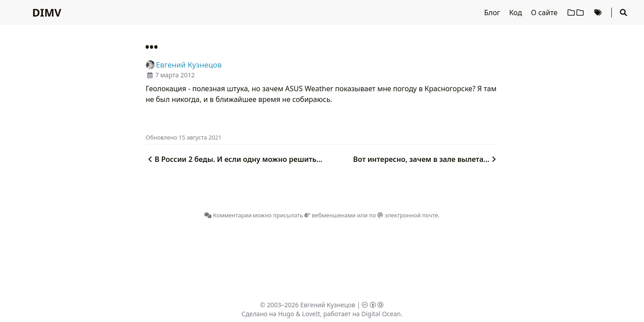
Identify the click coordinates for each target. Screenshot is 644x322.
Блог (493, 13)
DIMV (47, 12)
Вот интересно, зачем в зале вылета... (426, 159)
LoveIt (311, 314)
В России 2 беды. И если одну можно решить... (234, 159)
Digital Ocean (381, 314)
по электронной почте (403, 215)
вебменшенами (330, 215)
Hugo (286, 314)
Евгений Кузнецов (328, 305)
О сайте (545, 13)
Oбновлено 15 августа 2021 (184, 137)
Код (516, 13)
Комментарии (228, 215)
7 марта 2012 (175, 75)
